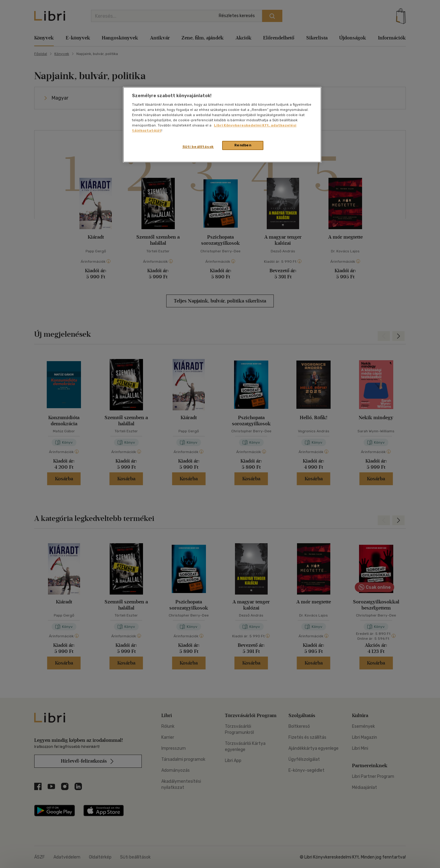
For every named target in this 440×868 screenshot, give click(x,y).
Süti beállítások (198, 147)
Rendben (243, 145)
